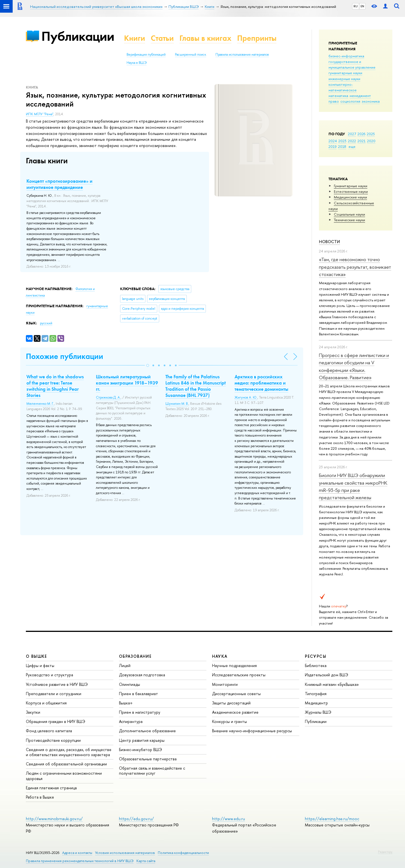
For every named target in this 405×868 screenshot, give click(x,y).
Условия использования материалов (125, 853)
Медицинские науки (350, 197)
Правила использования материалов (242, 55)
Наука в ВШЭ (137, 63)
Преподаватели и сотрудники (54, 694)
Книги (135, 38)
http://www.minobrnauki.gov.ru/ (54, 819)
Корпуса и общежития (46, 703)
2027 (352, 134)
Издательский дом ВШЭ (327, 675)
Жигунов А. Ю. (246, 397)
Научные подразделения (234, 665)
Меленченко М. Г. (40, 404)
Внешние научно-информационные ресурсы (252, 731)
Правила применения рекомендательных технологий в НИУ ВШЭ (80, 861)
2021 (362, 141)
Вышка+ (126, 703)
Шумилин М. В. (177, 404)
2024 (333, 141)
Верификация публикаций (146, 55)
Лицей (125, 665)
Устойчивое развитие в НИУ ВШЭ (57, 684)
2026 (361, 134)
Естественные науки (351, 191)
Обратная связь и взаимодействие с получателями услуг (152, 771)
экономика (371, 101)
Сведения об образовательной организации (66, 764)
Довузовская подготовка (142, 675)
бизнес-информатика (346, 56)
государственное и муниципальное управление (352, 64)
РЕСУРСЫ (316, 656)
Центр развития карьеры (142, 740)
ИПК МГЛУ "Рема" (40, 114)
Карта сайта (146, 861)
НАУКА (220, 656)
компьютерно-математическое (343, 87)
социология (350, 101)
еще (352, 146)
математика (338, 96)
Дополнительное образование (147, 731)
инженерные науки (344, 79)
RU (356, 6)
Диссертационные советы (236, 694)
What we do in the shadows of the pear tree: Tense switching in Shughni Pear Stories (55, 386)
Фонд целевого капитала (49, 731)
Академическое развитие (235, 712)
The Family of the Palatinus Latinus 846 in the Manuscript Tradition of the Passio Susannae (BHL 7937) (196, 386)
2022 (352, 141)
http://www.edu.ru (229, 819)
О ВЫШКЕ (37, 656)
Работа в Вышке (40, 797)
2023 (342, 141)
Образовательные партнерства (148, 759)
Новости (329, 242)
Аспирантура (131, 721)
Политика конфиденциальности (183, 853)
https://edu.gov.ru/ (136, 819)
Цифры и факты (40, 665)
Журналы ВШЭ (318, 712)
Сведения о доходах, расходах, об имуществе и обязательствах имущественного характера (69, 752)
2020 (371, 141)
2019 (333, 146)
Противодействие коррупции (53, 740)
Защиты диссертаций (231, 703)
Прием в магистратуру (140, 712)
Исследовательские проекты (239, 675)
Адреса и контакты (77, 853)
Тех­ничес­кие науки (349, 220)
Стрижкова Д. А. (108, 397)
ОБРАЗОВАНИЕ (135, 656)
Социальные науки (349, 214)
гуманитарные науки (345, 73)
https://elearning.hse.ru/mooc (332, 819)
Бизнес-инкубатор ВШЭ (140, 750)
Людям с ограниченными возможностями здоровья (64, 776)
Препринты (257, 38)
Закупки (33, 712)
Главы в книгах (205, 38)
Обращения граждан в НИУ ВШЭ (56, 721)
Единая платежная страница (51, 788)
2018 (342, 146)
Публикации (78, 36)
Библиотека (316, 665)
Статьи (162, 38)
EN (362, 6)
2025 (371, 134)
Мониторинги (225, 684)
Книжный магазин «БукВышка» (332, 684)
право (334, 101)
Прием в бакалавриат (139, 694)
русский (46, 323)
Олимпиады (130, 684)
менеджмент (360, 96)
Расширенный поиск (191, 55)
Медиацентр (316, 703)
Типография (316, 694)
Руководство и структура (49, 675)
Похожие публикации (65, 356)
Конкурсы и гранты (229, 721)
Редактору (385, 852)
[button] (148, 365)
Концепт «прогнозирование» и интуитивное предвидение (59, 184)
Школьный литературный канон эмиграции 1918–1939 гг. (127, 383)
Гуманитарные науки (351, 186)
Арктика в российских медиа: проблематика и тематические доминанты (261, 383)
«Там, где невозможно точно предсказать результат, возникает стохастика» (355, 267)
